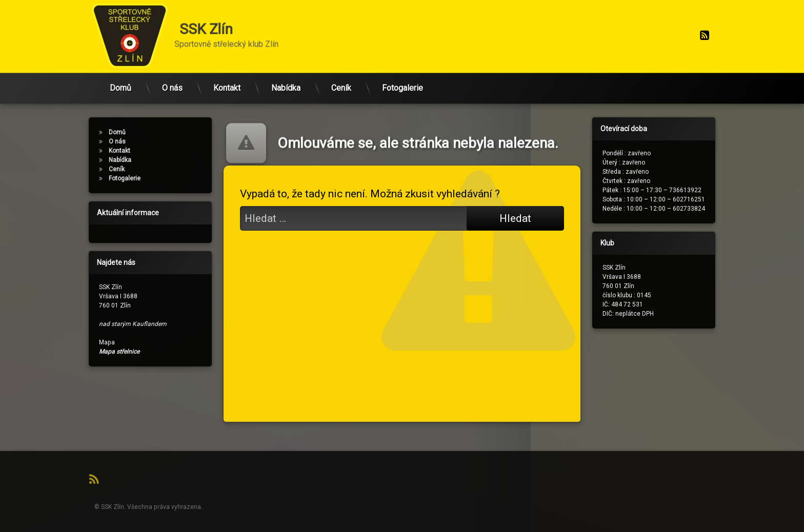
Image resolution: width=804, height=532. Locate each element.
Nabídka (286, 79)
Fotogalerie (403, 79)
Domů (120, 79)
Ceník (341, 79)
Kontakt (227, 79)
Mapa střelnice (101, 352)
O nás (172, 79)
